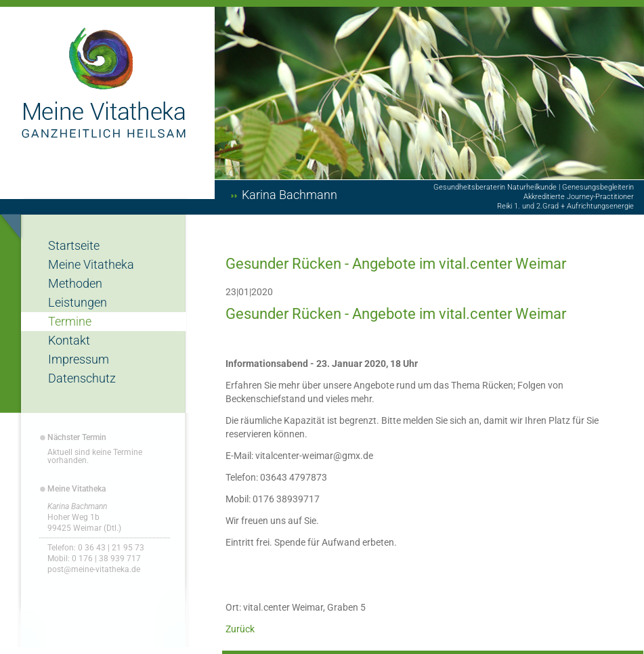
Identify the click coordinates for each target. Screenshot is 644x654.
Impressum (79, 359)
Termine (70, 321)
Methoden (75, 283)
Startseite (74, 245)
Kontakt (69, 340)
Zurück (240, 629)
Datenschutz (82, 378)
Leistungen (78, 302)
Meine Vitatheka (91, 264)
